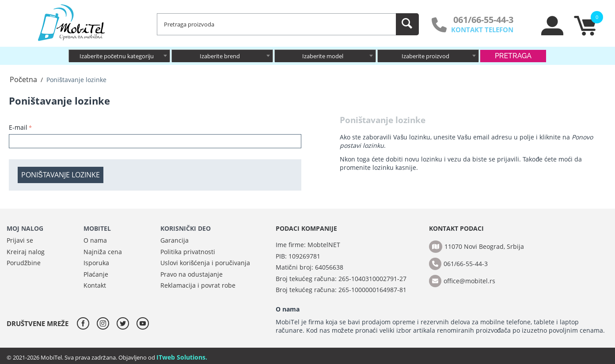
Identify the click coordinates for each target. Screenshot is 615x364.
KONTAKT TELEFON (482, 30)
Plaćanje (96, 274)
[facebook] (85, 323)
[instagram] (105, 323)
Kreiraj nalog (26, 252)
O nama (95, 240)
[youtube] (143, 323)
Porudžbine (24, 263)
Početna (23, 79)
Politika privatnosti (188, 252)
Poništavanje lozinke (61, 175)
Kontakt (95, 285)
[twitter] (125, 323)
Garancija (175, 240)
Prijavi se (20, 240)
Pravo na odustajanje (192, 274)
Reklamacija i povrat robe (198, 285)
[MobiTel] (72, 22)
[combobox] (119, 56)
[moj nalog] (553, 33)
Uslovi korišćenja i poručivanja (205, 263)
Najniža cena (103, 252)
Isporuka (96, 263)
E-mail (18, 127)
